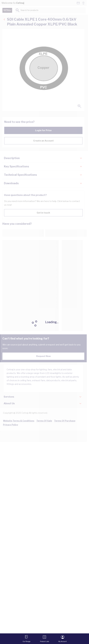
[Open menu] (26, 639)
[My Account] (63, 639)
